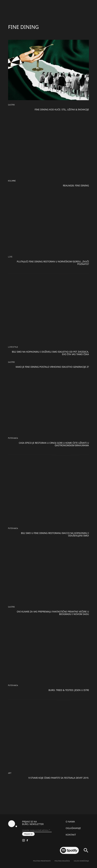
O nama (70, 822)
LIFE (10, 257)
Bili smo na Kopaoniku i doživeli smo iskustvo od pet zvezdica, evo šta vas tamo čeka (50, 353)
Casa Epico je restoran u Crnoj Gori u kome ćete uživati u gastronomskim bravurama (54, 444)
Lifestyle (13, 347)
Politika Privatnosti (42, 861)
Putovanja (13, 438)
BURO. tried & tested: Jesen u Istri (69, 690)
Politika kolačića (62, 861)
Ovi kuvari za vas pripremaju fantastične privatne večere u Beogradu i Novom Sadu (53, 613)
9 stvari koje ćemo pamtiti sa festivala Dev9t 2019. (59, 778)
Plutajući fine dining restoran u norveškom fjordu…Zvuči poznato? (53, 263)
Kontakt (71, 835)
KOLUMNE (12, 181)
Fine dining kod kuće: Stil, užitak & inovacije (62, 109)
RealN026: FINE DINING (76, 185)
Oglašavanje (73, 828)
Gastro (11, 105)
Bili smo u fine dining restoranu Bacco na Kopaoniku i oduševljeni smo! (55, 534)
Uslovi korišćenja (81, 861)
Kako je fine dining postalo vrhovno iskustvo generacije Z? (52, 367)
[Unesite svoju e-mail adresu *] (37, 830)
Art (10, 773)
